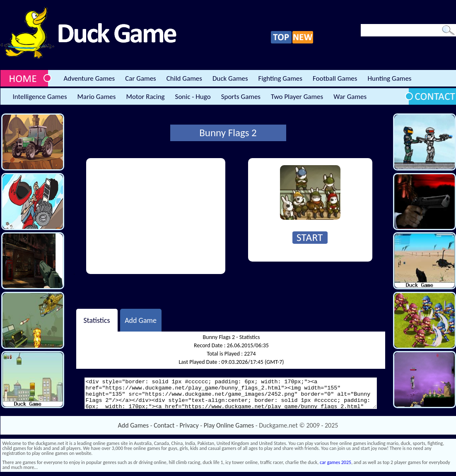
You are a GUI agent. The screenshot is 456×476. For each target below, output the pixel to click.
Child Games (184, 78)
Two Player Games (297, 97)
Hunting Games (389, 78)
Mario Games (97, 97)
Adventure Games (89, 78)
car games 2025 (335, 462)
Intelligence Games (40, 97)
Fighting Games (280, 78)
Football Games (335, 78)
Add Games (133, 425)
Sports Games (241, 97)
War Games (350, 97)
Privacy (189, 425)
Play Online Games (229, 425)
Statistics (97, 320)
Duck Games (230, 78)
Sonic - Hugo (193, 97)
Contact (164, 425)
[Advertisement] (156, 216)
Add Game (141, 320)
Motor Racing (145, 97)
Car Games (141, 78)
